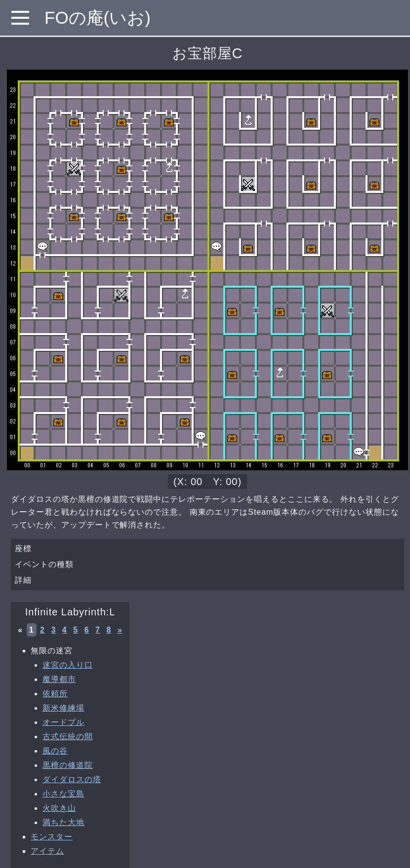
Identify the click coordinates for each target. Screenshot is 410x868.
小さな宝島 (63, 794)
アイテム (47, 851)
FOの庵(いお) (98, 18)
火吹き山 (59, 808)
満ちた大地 (63, 822)
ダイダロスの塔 (72, 779)
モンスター (52, 837)
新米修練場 (63, 708)
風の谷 (55, 751)
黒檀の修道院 (68, 765)
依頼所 (55, 694)
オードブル (63, 722)
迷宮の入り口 (68, 665)
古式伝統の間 (68, 736)
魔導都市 (59, 679)
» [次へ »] (120, 630)
